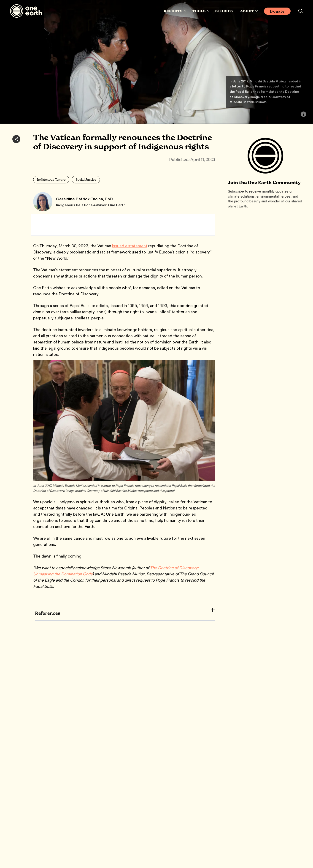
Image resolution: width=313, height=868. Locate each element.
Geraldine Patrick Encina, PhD (84, 199)
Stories (224, 11)
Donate (277, 11)
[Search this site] (301, 11)
